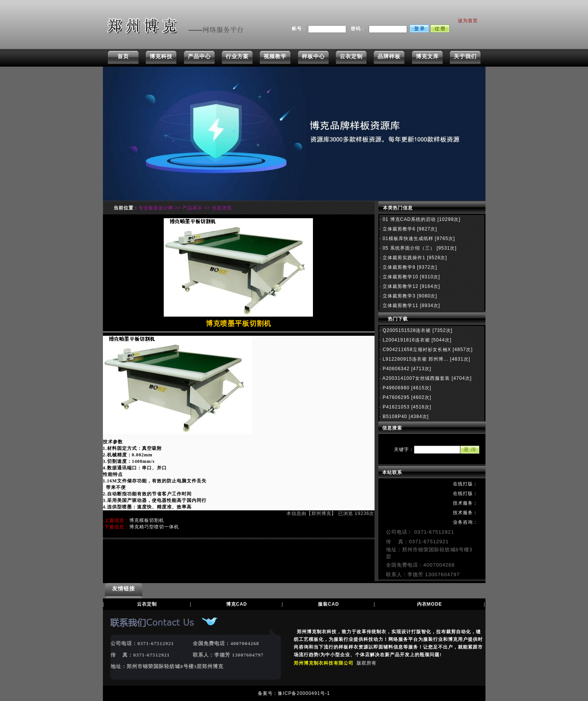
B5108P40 (394, 417)
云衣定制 (351, 56)
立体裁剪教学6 (398, 229)
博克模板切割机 (147, 520)
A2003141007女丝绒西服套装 (415, 378)
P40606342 (395, 369)
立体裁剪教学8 (398, 267)
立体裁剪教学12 (400, 286)
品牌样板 (389, 56)
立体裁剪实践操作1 (403, 258)
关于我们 (465, 56)
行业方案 (237, 56)
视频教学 (275, 56)
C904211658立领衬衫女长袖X (416, 350)
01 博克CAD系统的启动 (408, 219)
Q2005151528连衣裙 (406, 330)
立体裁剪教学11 (400, 306)
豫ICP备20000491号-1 (304, 693)
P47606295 (395, 397)
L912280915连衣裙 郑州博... (415, 359)
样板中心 (313, 56)
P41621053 (395, 407)
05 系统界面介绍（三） (408, 248)
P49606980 (395, 388)
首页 (123, 56)
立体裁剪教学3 (398, 296)
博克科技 (161, 56)
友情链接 (124, 588)
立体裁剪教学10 (400, 277)
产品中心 (199, 56)
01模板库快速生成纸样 (407, 239)
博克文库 (427, 56)
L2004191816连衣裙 (406, 340)
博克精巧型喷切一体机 (154, 527)
